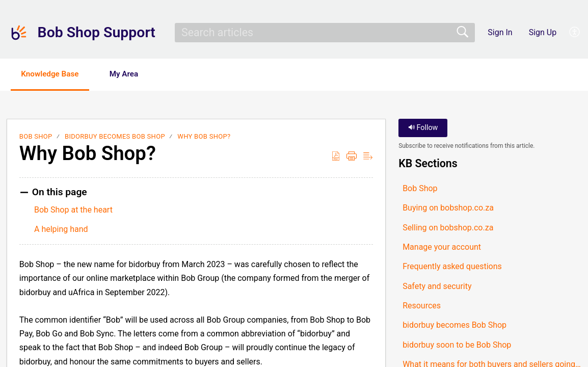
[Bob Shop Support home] (19, 33)
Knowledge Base (55, 74)
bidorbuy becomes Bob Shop (115, 137)
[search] (325, 33)
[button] (575, 33)
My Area (136, 74)
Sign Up (543, 32)
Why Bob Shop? (204, 137)
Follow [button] (423, 129)
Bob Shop (36, 137)
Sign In (500, 32)
